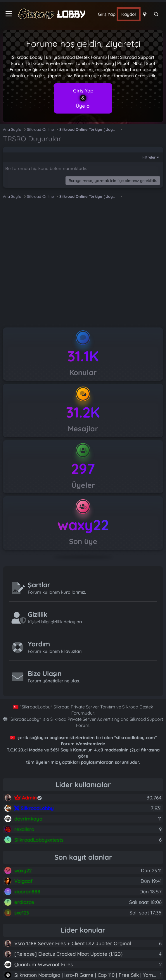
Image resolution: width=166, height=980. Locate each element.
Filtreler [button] (149, 157)
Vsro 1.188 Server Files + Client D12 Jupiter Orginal (73, 943)
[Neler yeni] (145, 14)
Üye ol (83, 106)
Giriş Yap (83, 91)
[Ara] (156, 14)
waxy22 (83, 525)
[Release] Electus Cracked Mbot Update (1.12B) (68, 954)
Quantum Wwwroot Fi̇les (44, 964)
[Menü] (9, 14)
